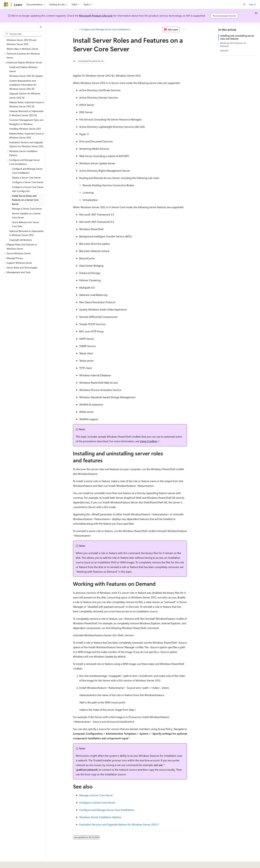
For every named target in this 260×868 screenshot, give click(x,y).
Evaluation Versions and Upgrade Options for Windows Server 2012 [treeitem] (26, 144)
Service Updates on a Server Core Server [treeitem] (26, 215)
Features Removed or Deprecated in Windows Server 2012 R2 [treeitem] (26, 113)
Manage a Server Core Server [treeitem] (27, 209)
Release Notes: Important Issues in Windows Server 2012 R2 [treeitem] (27, 104)
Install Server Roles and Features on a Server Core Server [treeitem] (25, 200)
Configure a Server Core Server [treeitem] (28, 182)
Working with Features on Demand (233, 44)
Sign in (253, 4)
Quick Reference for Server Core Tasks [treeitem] (26, 224)
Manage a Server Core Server (96, 795)
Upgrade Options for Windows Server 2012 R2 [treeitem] (25, 96)
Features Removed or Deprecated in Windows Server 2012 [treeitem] (26, 233)
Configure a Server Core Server (97, 802)
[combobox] (23, 34)
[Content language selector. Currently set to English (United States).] (19, 863)
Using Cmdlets (148, 441)
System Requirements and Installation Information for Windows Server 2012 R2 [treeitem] (23, 85)
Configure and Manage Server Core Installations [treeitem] (27, 171)
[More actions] (184, 29)
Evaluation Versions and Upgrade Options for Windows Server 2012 (118, 824)
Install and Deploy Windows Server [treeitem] (23, 69)
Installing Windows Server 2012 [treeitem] (25, 129)
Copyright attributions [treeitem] (21, 240)
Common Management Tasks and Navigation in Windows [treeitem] (26, 122)
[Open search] (244, 4)
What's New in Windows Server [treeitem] (22, 49)
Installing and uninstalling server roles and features (237, 37)
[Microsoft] (6, 4)
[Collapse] (41, 27)
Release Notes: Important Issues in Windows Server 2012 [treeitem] (27, 136)
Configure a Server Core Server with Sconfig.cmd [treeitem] (28, 189)
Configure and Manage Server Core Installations (105, 29)
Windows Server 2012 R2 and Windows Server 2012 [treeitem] (21, 42)
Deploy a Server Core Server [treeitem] (26, 178)
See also (224, 50)
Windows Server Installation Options (100, 817)
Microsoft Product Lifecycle (96, 16)
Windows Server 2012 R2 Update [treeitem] (26, 76)
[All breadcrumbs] (76, 29)
